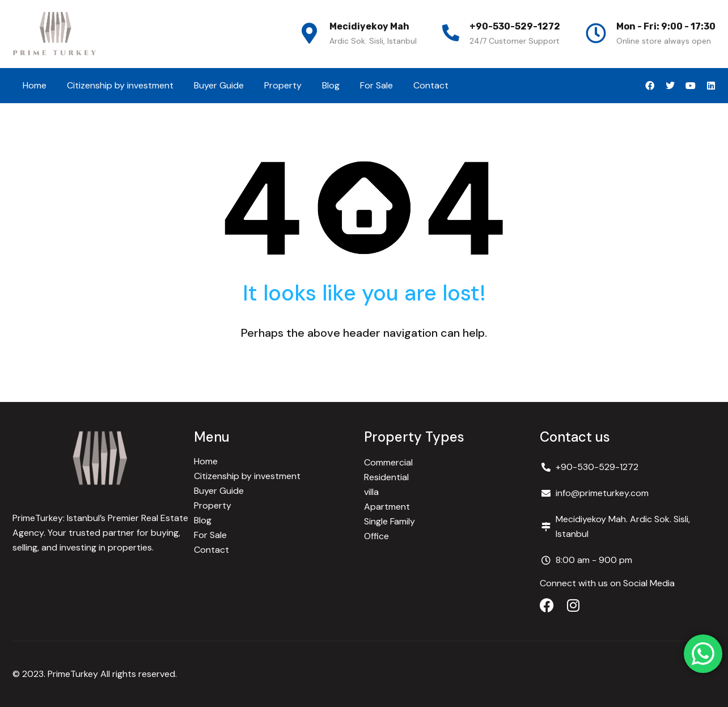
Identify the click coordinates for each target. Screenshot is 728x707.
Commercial (388, 462)
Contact (431, 85)
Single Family (390, 521)
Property (283, 85)
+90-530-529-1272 (515, 26)
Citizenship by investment (120, 85)
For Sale (376, 85)
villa (371, 492)
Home (35, 85)
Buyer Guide (219, 85)
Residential (386, 477)
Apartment (387, 507)
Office (376, 536)
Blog (331, 85)
